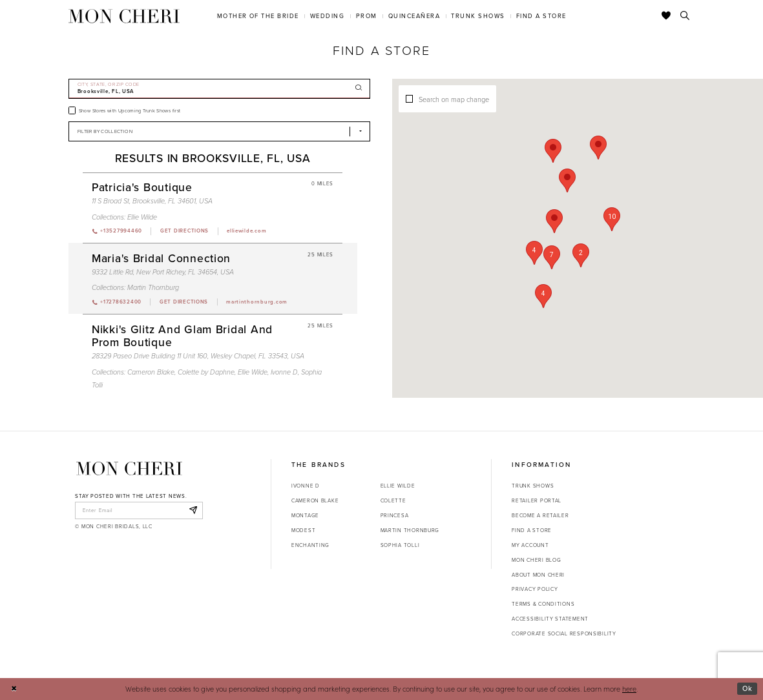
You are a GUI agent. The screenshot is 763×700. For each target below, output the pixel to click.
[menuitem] (258, 16)
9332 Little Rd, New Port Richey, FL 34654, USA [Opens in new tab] (163, 272)
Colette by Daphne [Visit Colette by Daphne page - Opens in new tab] (206, 372)
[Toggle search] (685, 16)
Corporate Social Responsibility (564, 633)
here (629, 689)
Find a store (532, 530)
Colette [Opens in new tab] (393, 500)
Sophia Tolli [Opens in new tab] (400, 545)
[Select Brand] (220, 131)
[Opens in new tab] (184, 231)
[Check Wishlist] (666, 16)
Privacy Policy (535, 589)
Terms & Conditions (543, 604)
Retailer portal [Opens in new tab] (537, 500)
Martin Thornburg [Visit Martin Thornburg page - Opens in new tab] (153, 287)
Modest (303, 530)
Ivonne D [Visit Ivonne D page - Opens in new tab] (284, 372)
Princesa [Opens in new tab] (395, 515)
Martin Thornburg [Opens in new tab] (410, 530)
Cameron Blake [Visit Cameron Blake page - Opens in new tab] (151, 372)
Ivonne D (306, 486)
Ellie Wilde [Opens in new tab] (398, 486)
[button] (534, 253)
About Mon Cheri (538, 575)
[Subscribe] (193, 510)
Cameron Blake (315, 500)
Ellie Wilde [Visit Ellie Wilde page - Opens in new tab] (142, 217)
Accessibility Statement (550, 619)
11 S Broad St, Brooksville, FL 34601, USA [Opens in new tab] (152, 201)
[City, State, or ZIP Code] (220, 89)
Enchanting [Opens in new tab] (310, 545)
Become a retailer (540, 515)
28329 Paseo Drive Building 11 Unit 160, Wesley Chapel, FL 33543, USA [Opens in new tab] (198, 356)
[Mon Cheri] (129, 468)
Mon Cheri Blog (536, 560)
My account (530, 545)
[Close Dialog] (14, 689)
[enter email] (139, 510)
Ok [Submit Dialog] (747, 688)
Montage (305, 515)
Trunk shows (533, 486)
